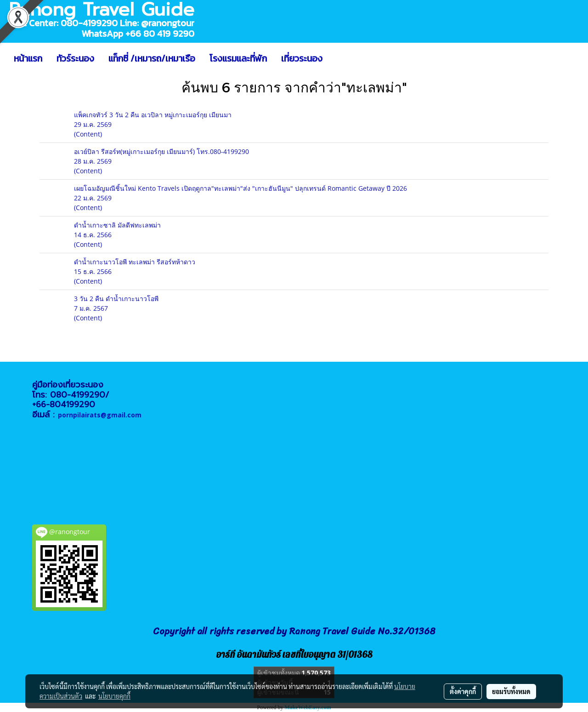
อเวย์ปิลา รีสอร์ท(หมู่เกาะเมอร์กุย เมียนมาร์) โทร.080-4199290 (161, 151)
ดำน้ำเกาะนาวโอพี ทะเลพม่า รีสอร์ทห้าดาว (135, 262)
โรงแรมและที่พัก (238, 58)
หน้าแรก (28, 58)
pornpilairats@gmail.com (100, 415)
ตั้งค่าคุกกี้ (463, 691)
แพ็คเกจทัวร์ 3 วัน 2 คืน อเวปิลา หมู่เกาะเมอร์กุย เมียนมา (153, 115)
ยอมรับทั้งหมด (511, 691)
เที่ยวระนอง (302, 58)
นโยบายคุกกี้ (114, 696)
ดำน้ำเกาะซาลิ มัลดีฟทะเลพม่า (117, 225)
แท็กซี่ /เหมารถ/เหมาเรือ (152, 58)
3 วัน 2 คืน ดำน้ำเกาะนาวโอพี (116, 299)
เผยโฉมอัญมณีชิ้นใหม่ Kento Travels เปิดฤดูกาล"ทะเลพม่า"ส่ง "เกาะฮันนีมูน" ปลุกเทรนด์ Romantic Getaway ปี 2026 (240, 188)
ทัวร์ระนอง (75, 58)
